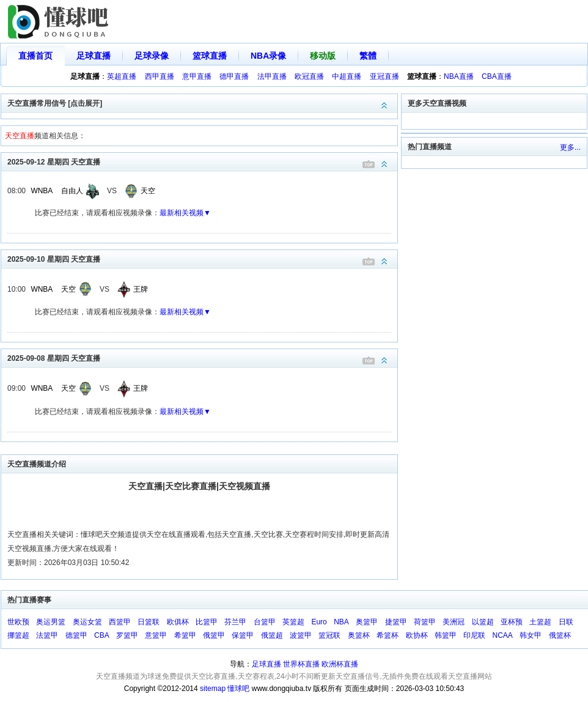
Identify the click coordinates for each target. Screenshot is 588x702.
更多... (570, 147)
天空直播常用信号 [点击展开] (202, 102)
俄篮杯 (560, 635)
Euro (319, 622)
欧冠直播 (309, 76)
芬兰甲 (235, 622)
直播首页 (35, 56)
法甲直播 (272, 76)
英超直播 (122, 76)
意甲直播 (197, 76)
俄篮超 (272, 635)
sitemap (213, 689)
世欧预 (18, 622)
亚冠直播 (384, 76)
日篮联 (149, 622)
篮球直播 (210, 56)
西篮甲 (120, 622)
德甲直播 (234, 76)
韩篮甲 (446, 635)
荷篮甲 (425, 622)
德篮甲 (76, 635)
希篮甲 (185, 635)
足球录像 (152, 56)
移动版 (323, 56)
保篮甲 (243, 635)
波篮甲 (301, 635)
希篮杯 (388, 635)
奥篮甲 (367, 622)
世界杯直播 (301, 664)
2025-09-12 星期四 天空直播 (202, 161)
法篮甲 (47, 635)
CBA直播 (497, 76)
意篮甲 (156, 635)
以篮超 (483, 622)
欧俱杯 (178, 622)
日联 (566, 622)
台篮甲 (265, 622)
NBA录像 (268, 56)
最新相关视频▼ (185, 213)
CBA (102, 635)
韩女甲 (531, 635)
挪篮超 (18, 635)
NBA (341, 622)
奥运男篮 (51, 622)
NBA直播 (459, 76)
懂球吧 (238, 689)
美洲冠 (454, 622)
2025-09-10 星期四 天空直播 (202, 258)
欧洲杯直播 (340, 664)
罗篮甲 (127, 635)
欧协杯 (417, 635)
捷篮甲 (396, 622)
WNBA (42, 191)
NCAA (503, 635)
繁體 (368, 56)
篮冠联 (329, 635)
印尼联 (474, 635)
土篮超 (540, 622)
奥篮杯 (359, 635)
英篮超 (293, 622)
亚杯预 (512, 622)
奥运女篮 (87, 622)
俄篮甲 (214, 635)
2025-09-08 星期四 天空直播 (202, 357)
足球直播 (94, 56)
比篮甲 (207, 622)
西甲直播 (160, 76)
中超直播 (347, 76)
